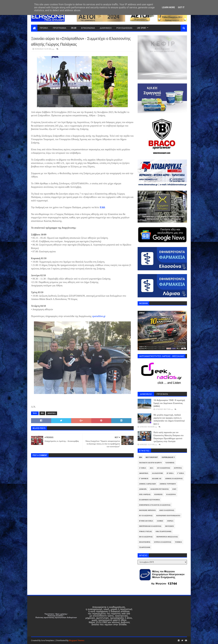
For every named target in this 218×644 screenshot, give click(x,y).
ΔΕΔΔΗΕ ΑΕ (157, 479)
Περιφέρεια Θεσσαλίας (167, 537)
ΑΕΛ (151, 468)
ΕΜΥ (174, 489)
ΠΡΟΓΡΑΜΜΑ (59, 28)
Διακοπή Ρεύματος (159, 489)
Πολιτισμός (145, 542)
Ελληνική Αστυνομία (149, 500)
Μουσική (169, 526)
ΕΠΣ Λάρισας (145, 494)
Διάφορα (143, 489)
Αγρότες (178, 468)
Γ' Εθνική (144, 479)
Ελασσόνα (171, 494)
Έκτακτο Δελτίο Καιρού (150, 463)
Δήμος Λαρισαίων (148, 484)
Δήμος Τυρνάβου (168, 484)
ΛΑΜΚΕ (160, 521)
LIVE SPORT (142, 28)
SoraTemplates (48, 640)
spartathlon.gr (98, 316)
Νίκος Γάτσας (145, 531)
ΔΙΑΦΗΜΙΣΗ (106, 28)
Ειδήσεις (158, 494)
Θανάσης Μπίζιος (147, 510)
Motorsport (152, 457)
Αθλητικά (51, 413)
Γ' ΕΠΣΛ (181, 473)
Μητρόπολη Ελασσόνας (150, 526)
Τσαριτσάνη (145, 547)
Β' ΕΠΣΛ (170, 473)
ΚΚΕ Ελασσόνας (167, 510)
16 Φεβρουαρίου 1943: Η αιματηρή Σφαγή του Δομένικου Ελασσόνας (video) (169, 403)
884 (42, 413)
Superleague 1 (168, 457)
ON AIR (74, 28)
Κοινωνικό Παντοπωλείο (168, 516)
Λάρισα (170, 521)
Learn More (168, 7)
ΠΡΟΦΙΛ (44, 28)
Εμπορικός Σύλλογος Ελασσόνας (155, 505)
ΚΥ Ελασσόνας (146, 516)
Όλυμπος (170, 463)
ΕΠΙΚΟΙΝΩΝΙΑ (88, 28)
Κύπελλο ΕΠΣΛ (146, 521)
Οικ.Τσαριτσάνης (163, 531)
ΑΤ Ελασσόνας (163, 468)
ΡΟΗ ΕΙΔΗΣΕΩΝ (124, 28)
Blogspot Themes (77, 640)
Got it (181, 7)
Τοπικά (178, 542)
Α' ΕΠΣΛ (143, 468)
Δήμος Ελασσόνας (174, 479)
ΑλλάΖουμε (158, 473)
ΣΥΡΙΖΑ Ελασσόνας (163, 542)
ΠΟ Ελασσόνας (146, 537)
